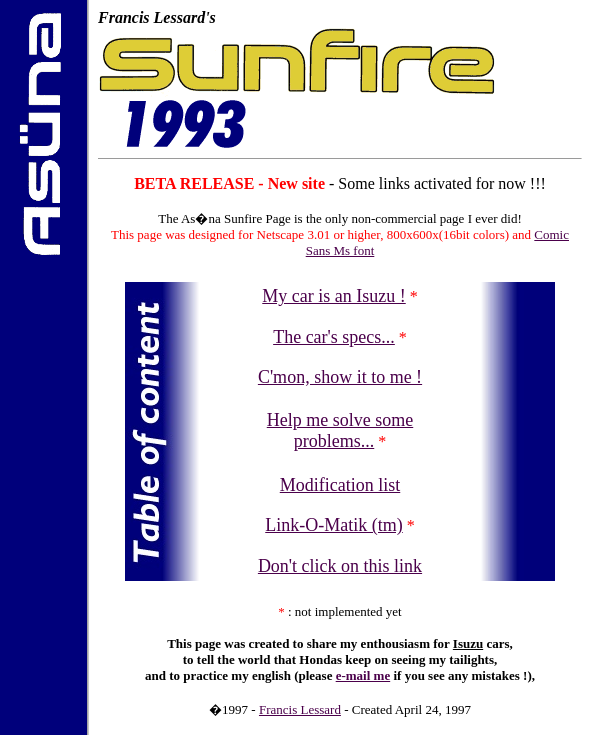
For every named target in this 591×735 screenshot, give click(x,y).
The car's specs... (334, 337)
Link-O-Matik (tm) (333, 525)
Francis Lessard (300, 709)
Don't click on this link (340, 566)
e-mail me (363, 675)
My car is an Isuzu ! (333, 296)
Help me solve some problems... (340, 430)
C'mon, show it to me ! (340, 377)
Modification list (340, 485)
